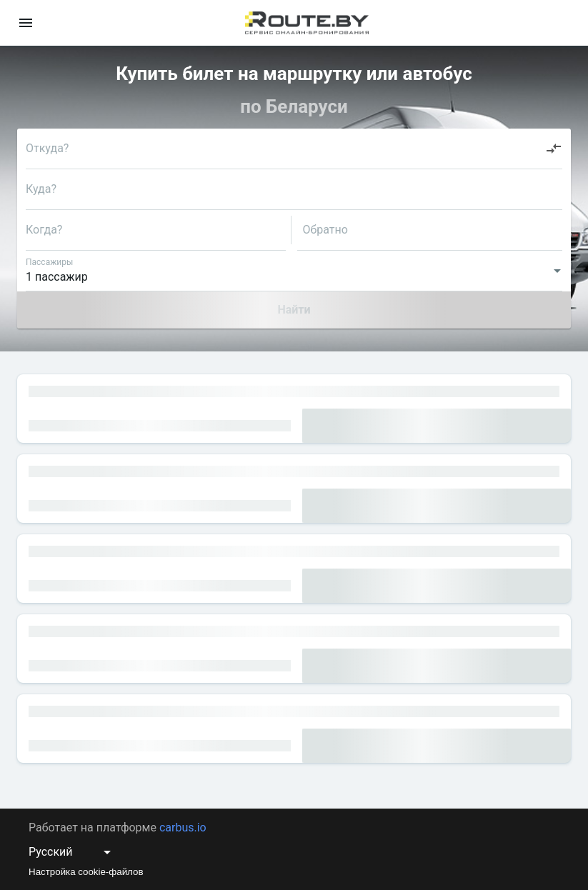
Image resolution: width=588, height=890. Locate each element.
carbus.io (183, 827)
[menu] (26, 23)
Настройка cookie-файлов (86, 872)
